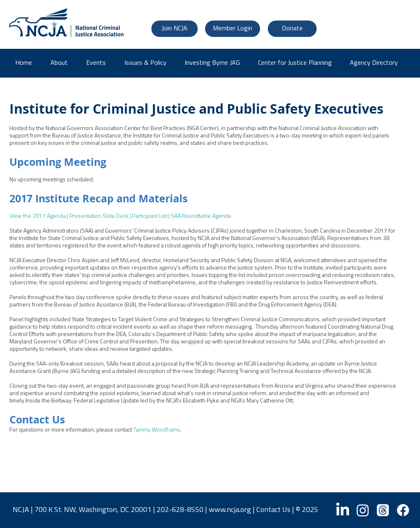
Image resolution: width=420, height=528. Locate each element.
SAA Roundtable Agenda (201, 216)
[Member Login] (233, 29)
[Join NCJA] (175, 29)
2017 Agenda (49, 216)
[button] (377, 63)
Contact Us (273, 510)
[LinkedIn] (343, 510)
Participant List (150, 216)
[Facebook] (403, 510)
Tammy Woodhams (157, 430)
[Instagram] (363, 510)
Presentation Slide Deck (99, 216)
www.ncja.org (230, 510)
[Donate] (292, 29)
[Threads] (383, 510)
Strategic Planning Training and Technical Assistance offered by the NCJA (283, 371)
